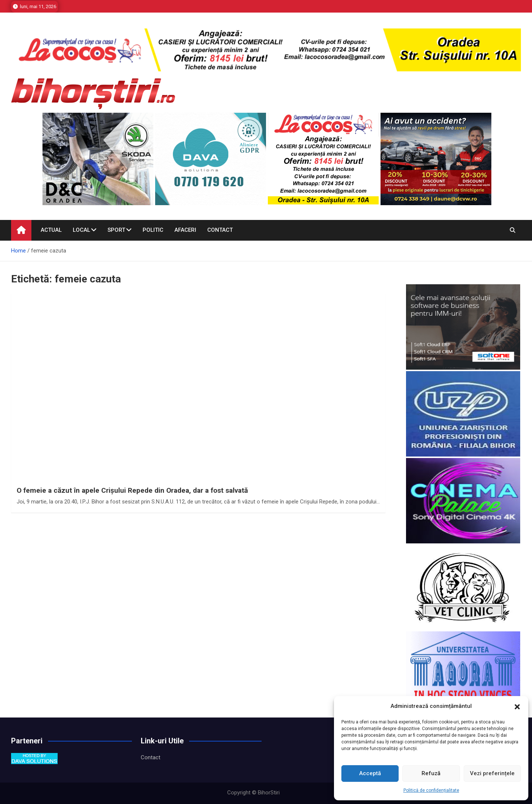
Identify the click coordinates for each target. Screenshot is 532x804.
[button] (517, 706)
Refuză (431, 773)
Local (81, 230)
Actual (51, 230)
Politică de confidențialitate (431, 790)
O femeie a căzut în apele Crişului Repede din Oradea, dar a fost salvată (132, 490)
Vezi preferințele (492, 773)
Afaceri (185, 230)
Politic (153, 230)
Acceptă (370, 773)
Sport (116, 230)
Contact (220, 230)
